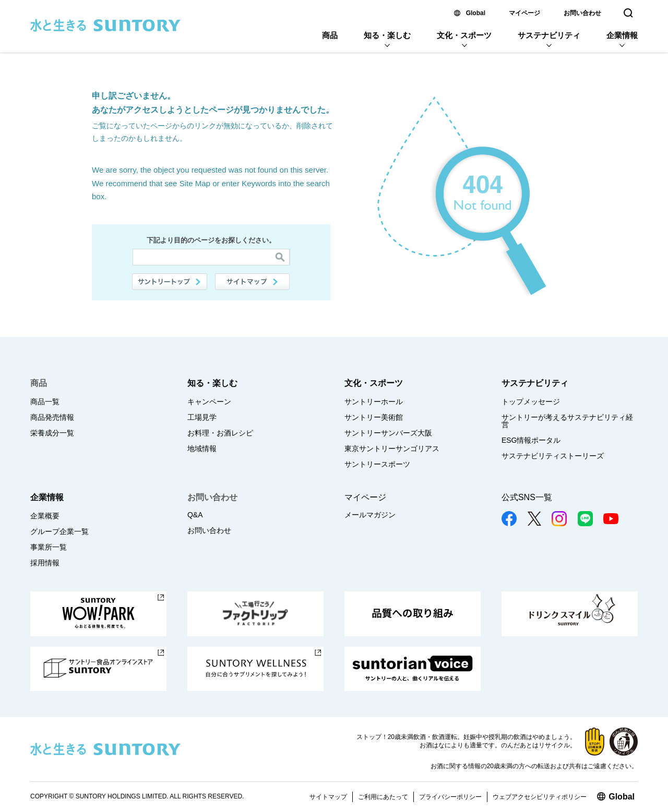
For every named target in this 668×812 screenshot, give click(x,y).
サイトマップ (253, 282)
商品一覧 (45, 402)
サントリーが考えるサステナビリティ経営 (567, 421)
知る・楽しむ (387, 35)
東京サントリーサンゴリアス (392, 449)
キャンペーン (209, 402)
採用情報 (45, 563)
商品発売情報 (52, 417)
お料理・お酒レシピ (220, 433)
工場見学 (202, 417)
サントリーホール (374, 402)
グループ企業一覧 (59, 531)
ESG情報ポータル (531, 440)
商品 (330, 35)
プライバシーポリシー (450, 797)
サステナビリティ (549, 35)
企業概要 (45, 516)
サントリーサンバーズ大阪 (388, 433)
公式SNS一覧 (527, 497)
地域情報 (202, 449)
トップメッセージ (531, 402)
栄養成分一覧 (52, 433)
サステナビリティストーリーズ (553, 456)
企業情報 (622, 35)
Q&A (195, 515)
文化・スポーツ (464, 35)
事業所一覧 (49, 547)
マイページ (524, 13)
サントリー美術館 (374, 417)
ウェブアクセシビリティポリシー (540, 797)
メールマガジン (370, 515)
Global (476, 13)
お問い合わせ (582, 13)
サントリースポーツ (377, 464)
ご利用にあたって (383, 797)
